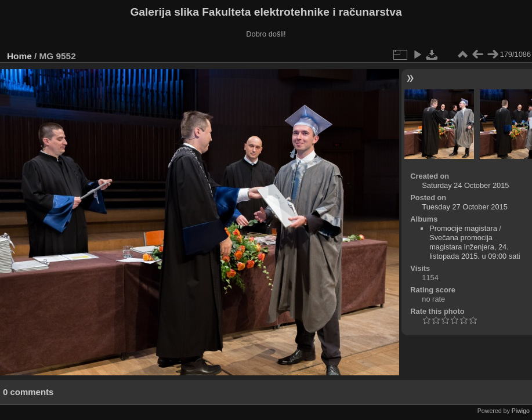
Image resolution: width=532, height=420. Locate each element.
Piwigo (521, 411)
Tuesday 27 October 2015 (465, 207)
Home (19, 56)
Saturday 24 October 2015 (465, 185)
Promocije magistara (463, 228)
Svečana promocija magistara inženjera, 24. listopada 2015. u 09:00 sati (475, 247)
